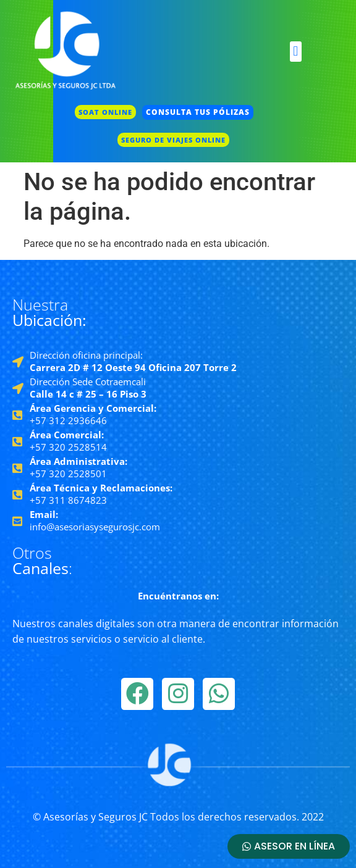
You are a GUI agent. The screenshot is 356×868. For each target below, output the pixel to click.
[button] (296, 52)
